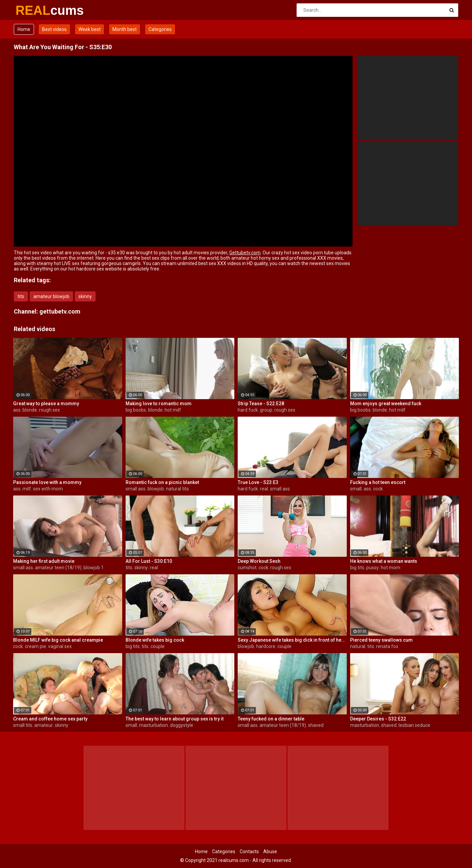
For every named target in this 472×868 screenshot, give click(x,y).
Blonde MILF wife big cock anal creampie (58, 640)
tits (21, 296)
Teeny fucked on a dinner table (271, 719)
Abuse (270, 851)
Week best (90, 29)
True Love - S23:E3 (258, 482)
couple (158, 646)
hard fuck (248, 410)
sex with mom (48, 489)
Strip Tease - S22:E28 (261, 404)
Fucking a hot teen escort (378, 482)
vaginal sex (60, 646)
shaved (316, 725)
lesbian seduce (414, 725)
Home (24, 29)
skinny (85, 296)
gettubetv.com (60, 311)
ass (17, 410)
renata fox (387, 646)
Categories (160, 29)
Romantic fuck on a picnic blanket (162, 482)
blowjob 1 (94, 568)
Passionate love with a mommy (47, 482)
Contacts (249, 851)
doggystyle (182, 725)
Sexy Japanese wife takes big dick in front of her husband (292, 640)
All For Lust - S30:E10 (149, 561)
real (264, 489)
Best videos (54, 29)
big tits (357, 568)
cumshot (247, 568)
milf (27, 489)
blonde (30, 410)
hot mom (391, 568)
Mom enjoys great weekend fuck (386, 404)
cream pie (36, 646)
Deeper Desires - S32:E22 (378, 719)
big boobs (136, 410)
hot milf (173, 410)
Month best (125, 29)
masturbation (154, 725)
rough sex (49, 410)
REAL (33, 10)
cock (378, 489)
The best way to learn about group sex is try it (175, 719)
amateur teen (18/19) (58, 568)
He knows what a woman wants (384, 561)
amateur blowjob (51, 296)
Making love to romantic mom (159, 404)
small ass (136, 489)
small (356, 489)
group (266, 410)
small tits (23, 725)
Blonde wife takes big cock (155, 640)
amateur (44, 725)
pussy (373, 568)
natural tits (177, 489)
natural (358, 646)
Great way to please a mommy (46, 404)
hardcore (266, 646)
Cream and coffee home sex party (50, 719)
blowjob (156, 489)
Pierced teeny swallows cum (381, 640)
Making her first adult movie (44, 561)
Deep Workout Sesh (259, 561)
